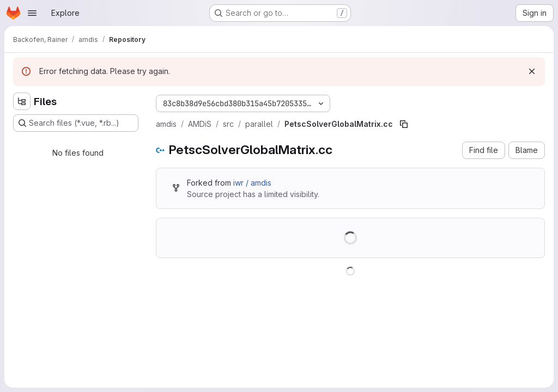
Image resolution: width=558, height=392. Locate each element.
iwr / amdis (252, 183)
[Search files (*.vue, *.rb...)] (76, 123)
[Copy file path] (404, 124)
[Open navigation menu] (32, 13)
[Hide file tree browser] (22, 101)
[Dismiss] (532, 71)
